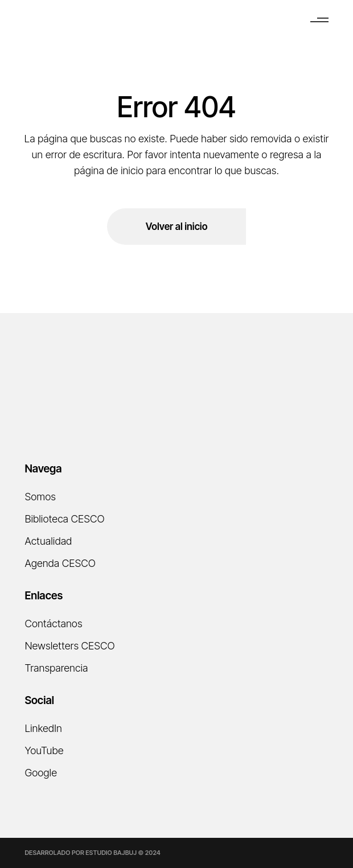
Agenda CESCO (60, 563)
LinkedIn (43, 728)
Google (41, 773)
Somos (40, 497)
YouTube (44, 750)
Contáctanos (53, 624)
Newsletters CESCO (69, 646)
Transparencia (56, 668)
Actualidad (48, 541)
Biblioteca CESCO (64, 519)
